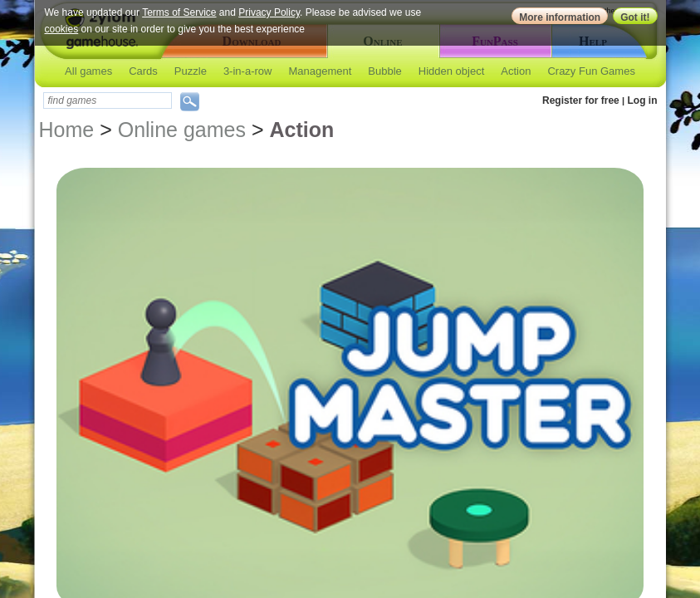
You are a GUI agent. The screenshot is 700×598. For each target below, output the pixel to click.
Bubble (384, 71)
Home (67, 130)
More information (560, 17)
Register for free (581, 100)
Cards (143, 71)
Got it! (635, 17)
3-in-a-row (248, 71)
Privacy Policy (269, 12)
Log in (643, 100)
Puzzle (191, 71)
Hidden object (452, 71)
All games (88, 71)
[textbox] (108, 100)
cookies (62, 29)
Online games (182, 130)
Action (516, 71)
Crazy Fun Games (591, 71)
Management (320, 71)
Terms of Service (179, 12)
